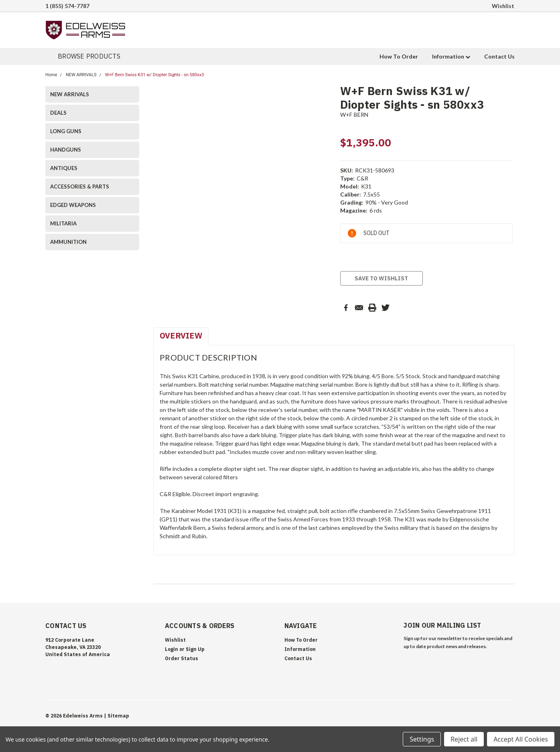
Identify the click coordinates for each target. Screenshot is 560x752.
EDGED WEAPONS (73, 205)
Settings (422, 739)
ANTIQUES (64, 168)
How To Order (399, 56)
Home (51, 75)
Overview (181, 335)
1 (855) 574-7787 (67, 6)
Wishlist (503, 6)
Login (171, 649)
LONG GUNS (66, 131)
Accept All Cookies (521, 739)
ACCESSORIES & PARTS (80, 186)
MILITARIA (63, 223)
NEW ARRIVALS (81, 75)
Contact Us (499, 56)
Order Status (182, 658)
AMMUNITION (68, 242)
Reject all (464, 739)
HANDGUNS (66, 150)
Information (451, 56)
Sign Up (195, 649)
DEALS (58, 113)
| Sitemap (117, 716)
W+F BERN (354, 115)
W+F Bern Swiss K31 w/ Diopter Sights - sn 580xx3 (155, 75)
